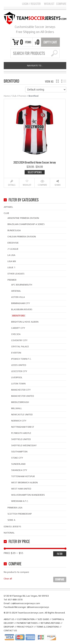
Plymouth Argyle (21, 433)
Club (14, 96)
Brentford (19, 316)
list (64, 81)
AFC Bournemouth (22, 285)
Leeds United (19, 365)
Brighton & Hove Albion (25, 322)
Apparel (8, 207)
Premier (22, 96)
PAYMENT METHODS (27, 623)
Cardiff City (18, 328)
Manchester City (21, 390)
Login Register (31, 4)
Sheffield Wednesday (24, 445)
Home (7, 96)
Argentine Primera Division (23, 218)
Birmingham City (21, 303)
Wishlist (49, 4)
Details (12, 185)
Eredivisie (13, 243)
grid (57, 81)
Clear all (8, 579)
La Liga (11, 255)
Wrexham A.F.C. (20, 501)
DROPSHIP (9, 627)
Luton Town (18, 384)
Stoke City (17, 458)
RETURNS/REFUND (50, 623)
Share (58, 185)
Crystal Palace (20, 347)
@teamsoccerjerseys (38, 607)
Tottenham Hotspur (23, 476)
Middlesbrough (20, 402)
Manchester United (23, 396)
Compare (61, 4)
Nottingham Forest (23, 427)
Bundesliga (14, 230)
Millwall (17, 408)
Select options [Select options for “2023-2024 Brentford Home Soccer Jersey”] (35, 172)
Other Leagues (16, 274)
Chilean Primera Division (22, 237)
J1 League (13, 249)
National (9, 533)
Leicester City (19, 371)
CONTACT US (10, 631)
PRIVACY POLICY (25, 627)
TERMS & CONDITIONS (48, 627)
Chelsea (16, 334)
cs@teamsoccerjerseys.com (25, 603)
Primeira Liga (15, 508)
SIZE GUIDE (43, 619)
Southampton (19, 452)
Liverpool (17, 377)
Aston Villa (18, 297)
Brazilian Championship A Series (26, 224)
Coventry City (19, 340)
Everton (16, 353)
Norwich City (19, 421)
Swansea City (19, 470)
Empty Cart (50, 42)
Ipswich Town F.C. (21, 359)
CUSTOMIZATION (26, 619)
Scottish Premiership (20, 514)
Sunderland (18, 464)
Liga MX (12, 261)
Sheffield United (21, 439)
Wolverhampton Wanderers (28, 495)
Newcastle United (22, 415)
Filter (60, 554)
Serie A (11, 520)
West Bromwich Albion (24, 483)
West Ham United (21, 489)
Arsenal (16, 291)
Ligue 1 (11, 267)
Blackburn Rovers (22, 309)
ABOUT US (9, 619)
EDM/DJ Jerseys (12, 527)
